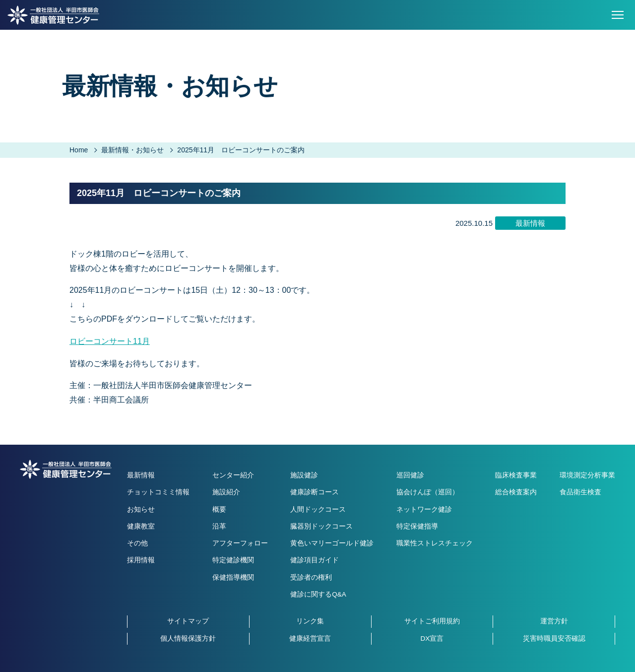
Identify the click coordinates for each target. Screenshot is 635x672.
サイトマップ (188, 621)
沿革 (219, 526)
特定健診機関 (233, 560)
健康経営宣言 (310, 638)
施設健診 (304, 475)
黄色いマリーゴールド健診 (332, 543)
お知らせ (141, 509)
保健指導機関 (233, 577)
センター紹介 (233, 475)
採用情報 (141, 560)
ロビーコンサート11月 (110, 341)
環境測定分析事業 (587, 475)
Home (79, 150)
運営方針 (554, 621)
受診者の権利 (311, 577)
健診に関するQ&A (318, 594)
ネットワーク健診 (424, 509)
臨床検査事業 (516, 475)
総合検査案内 (516, 492)
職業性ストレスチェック (435, 543)
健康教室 (141, 526)
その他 (137, 543)
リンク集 (310, 621)
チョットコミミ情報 (158, 492)
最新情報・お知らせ (132, 150)
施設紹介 (226, 492)
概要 (219, 509)
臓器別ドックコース (321, 526)
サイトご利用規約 (432, 621)
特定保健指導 (417, 526)
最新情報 (141, 475)
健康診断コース (315, 492)
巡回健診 (410, 475)
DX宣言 (432, 638)
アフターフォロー (240, 543)
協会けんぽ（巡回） (428, 492)
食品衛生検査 (580, 492)
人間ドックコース (318, 509)
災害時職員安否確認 (554, 638)
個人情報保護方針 (188, 638)
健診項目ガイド (315, 560)
